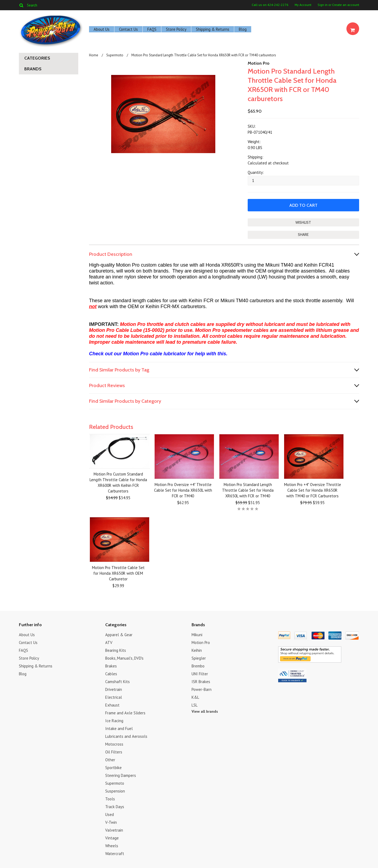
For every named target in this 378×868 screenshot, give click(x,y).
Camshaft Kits (118, 681)
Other (110, 759)
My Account (303, 5)
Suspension (115, 791)
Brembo (198, 666)
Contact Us (128, 29)
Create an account (346, 5)
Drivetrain (114, 689)
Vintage (112, 838)
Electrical (114, 697)
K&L (195, 697)
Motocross (114, 744)
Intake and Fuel (119, 728)
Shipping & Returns (213, 29)
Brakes (111, 666)
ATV (109, 642)
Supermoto (115, 55)
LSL (195, 705)
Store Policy (176, 29)
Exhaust (112, 705)
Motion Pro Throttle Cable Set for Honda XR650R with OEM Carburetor (118, 573)
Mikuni (197, 634)
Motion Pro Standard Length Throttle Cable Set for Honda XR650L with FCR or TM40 (248, 490)
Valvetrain (114, 830)
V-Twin (111, 822)
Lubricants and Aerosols (126, 736)
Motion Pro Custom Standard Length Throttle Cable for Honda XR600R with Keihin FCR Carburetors (118, 482)
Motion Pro (259, 63)
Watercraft (115, 853)
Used (110, 814)
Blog (243, 29)
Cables (111, 674)
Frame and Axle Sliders (125, 713)
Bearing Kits (116, 650)
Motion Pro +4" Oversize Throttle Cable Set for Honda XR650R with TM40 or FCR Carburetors (313, 490)
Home (94, 55)
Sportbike (113, 767)
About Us (102, 29)
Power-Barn (202, 689)
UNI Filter (200, 674)
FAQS (152, 29)
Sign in (323, 5)
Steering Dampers (121, 775)
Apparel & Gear (119, 634)
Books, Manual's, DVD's (124, 658)
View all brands (205, 711)
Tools (110, 799)
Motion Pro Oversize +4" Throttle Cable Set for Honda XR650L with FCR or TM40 (183, 490)
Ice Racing (114, 720)
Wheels (112, 845)
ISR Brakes (201, 681)
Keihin (197, 650)
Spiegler (199, 658)
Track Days (115, 806)
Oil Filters (114, 752)
